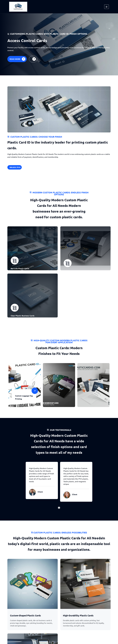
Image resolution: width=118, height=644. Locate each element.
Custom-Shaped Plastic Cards (25, 616)
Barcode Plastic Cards (20, 269)
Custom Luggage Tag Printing (24, 397)
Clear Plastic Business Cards (23, 316)
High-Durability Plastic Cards (78, 616)
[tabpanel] (42, 481)
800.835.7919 (15, 167)
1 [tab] (59, 508)
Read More (18, 59)
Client (40, 492)
